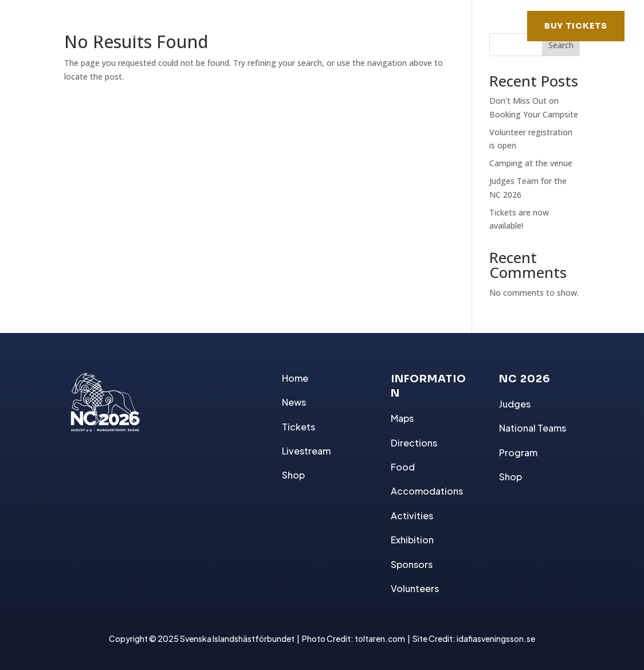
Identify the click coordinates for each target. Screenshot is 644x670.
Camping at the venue (531, 163)
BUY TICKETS (576, 26)
